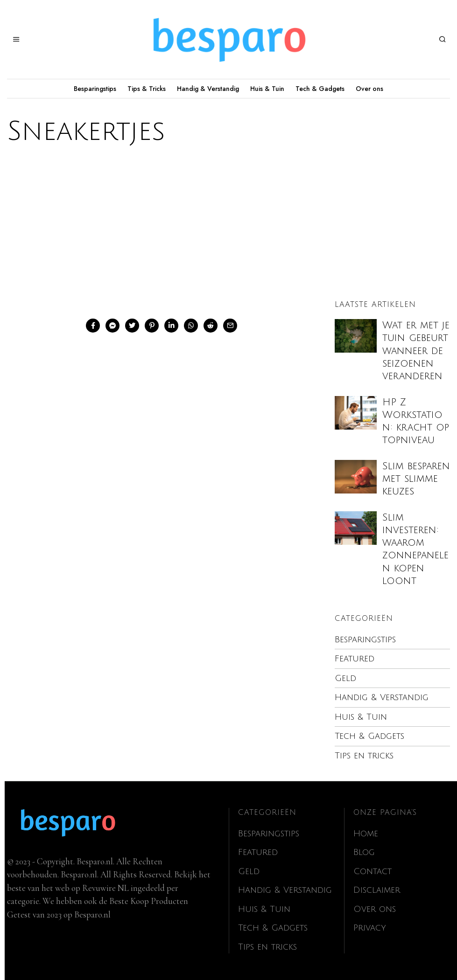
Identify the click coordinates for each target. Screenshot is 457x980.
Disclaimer (377, 890)
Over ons (369, 89)
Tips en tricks (365, 756)
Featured (355, 659)
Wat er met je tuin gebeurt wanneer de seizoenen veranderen (416, 351)
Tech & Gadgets (320, 89)
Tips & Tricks (147, 89)
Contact (373, 871)
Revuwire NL (105, 888)
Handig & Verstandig (208, 89)
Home (366, 834)
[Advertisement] (228, 230)
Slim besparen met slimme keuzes (416, 479)
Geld (346, 678)
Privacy (370, 928)
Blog (365, 852)
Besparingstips (95, 89)
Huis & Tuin (267, 89)
